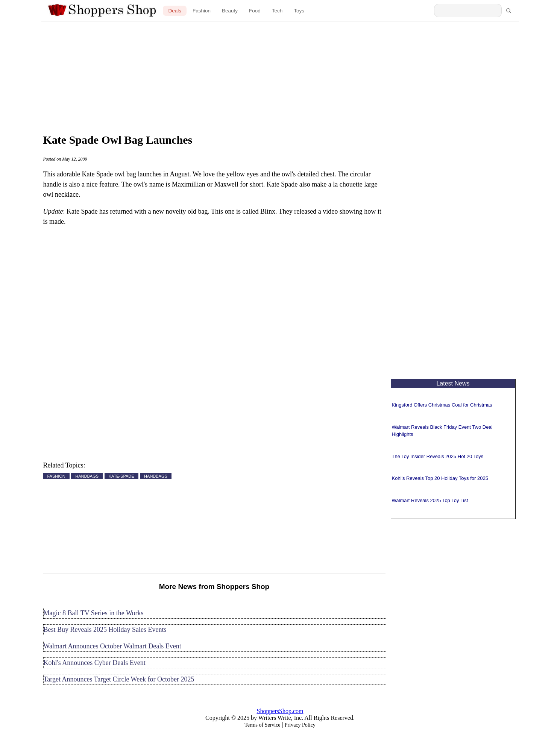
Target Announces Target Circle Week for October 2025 (119, 679)
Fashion (202, 11)
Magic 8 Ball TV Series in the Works (94, 613)
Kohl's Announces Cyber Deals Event (95, 663)
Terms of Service (262, 725)
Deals (175, 11)
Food (255, 11)
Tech (277, 11)
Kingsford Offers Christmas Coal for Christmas (442, 405)
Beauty (230, 11)
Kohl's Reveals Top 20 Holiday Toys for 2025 (440, 478)
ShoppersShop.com (280, 711)
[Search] (508, 11)
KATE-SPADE (121, 476)
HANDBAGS (87, 476)
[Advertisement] (280, 75)
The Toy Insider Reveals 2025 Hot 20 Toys (438, 456)
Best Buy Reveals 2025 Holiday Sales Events (105, 630)
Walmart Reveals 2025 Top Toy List (430, 500)
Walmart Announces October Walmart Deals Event (112, 646)
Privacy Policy (300, 725)
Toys (299, 11)
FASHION (56, 476)
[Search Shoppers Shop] (468, 11)
